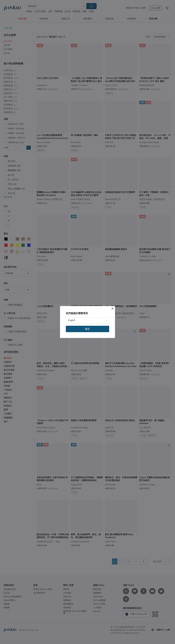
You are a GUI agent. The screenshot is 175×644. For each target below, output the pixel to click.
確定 (88, 329)
